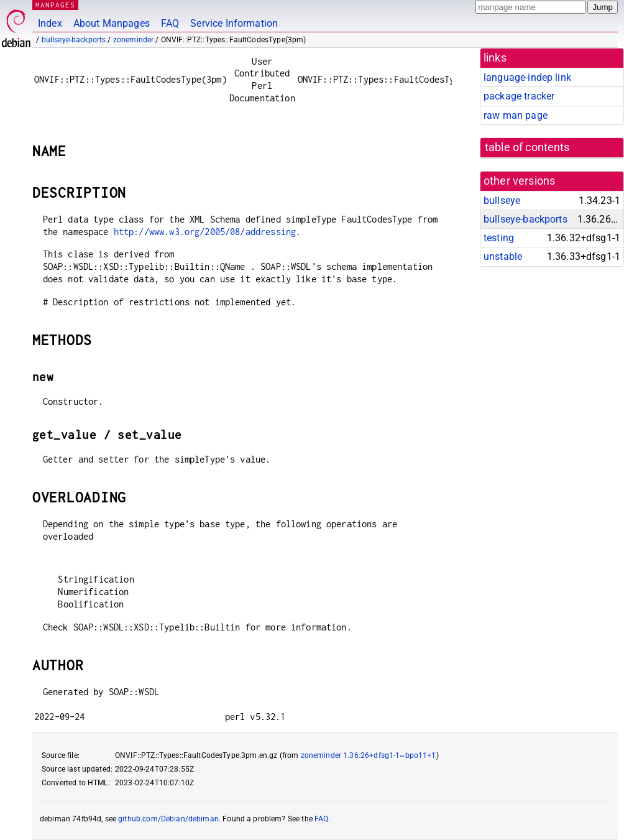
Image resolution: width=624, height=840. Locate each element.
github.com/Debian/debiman (168, 819)
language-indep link (527, 77)
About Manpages (112, 23)
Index (50, 23)
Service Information (234, 23)
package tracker (519, 96)
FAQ (170, 23)
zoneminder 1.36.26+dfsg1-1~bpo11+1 (369, 755)
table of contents (527, 147)
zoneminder (134, 40)
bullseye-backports (74, 40)
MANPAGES (55, 5)
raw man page (516, 115)
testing (499, 238)
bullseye (502, 201)
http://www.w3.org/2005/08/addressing (205, 232)
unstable (503, 256)
